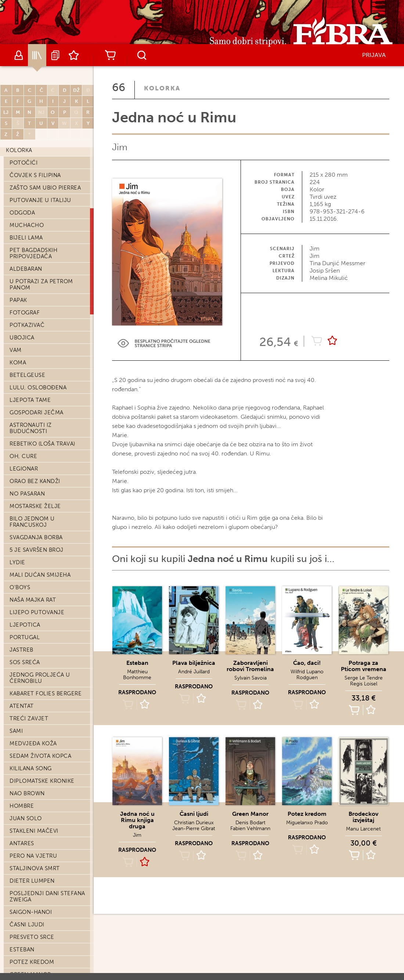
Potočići (24, 163)
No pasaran (27, 494)
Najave (55, 55)
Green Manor (250, 814)
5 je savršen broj (37, 550)
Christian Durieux (194, 823)
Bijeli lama (26, 238)
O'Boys (20, 587)
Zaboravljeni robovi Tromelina (250, 666)
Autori (19, 55)
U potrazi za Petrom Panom (41, 284)
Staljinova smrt (35, 868)
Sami (16, 731)
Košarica (110, 55)
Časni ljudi (27, 925)
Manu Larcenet (363, 829)
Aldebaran (26, 269)
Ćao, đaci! (307, 663)
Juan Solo (26, 818)
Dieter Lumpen (32, 881)
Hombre (22, 806)
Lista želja (74, 55)
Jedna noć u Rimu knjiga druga (137, 820)
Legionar (24, 469)
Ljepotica (25, 625)
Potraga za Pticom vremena (364, 666)
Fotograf (25, 313)
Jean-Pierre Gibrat (194, 828)
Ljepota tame (30, 400)
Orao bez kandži (35, 481)
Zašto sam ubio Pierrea (45, 188)
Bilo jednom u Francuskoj (32, 522)
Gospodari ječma (37, 412)
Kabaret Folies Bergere (46, 693)
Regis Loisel (364, 684)
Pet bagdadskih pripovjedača (33, 253)
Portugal (25, 637)
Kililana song (31, 768)
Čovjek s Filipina (35, 175)
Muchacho (27, 225)
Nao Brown (27, 793)
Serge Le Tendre (364, 678)
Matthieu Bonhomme (137, 675)
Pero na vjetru (33, 856)
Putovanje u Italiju (40, 200)
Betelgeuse (27, 375)
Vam (16, 350)
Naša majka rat (33, 600)
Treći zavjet (29, 718)
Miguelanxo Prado (307, 823)
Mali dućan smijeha (40, 575)
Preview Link (164, 343)
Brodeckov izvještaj (363, 817)
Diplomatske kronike (42, 781)
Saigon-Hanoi (31, 912)
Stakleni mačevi (34, 831)
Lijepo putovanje (37, 612)
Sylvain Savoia (250, 678)
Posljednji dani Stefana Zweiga (47, 896)
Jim (120, 147)
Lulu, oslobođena (38, 388)
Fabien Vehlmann (250, 828)
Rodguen (307, 678)
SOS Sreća (25, 662)
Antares (22, 843)
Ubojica (22, 338)
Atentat (22, 706)
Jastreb (21, 650)
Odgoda (22, 213)
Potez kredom (32, 962)
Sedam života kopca (40, 756)
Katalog (37, 55)
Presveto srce (32, 937)
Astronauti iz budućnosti (31, 428)
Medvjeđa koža (33, 743)
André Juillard (194, 672)
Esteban (22, 950)
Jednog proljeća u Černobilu (40, 678)
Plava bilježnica (194, 663)
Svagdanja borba (36, 537)
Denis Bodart (250, 823)
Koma (18, 363)
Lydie (17, 562)
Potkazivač (27, 325)
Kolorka (19, 150)
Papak (18, 300)
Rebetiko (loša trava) (42, 444)
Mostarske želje (35, 506)
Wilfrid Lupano (307, 672)
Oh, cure (23, 456)
